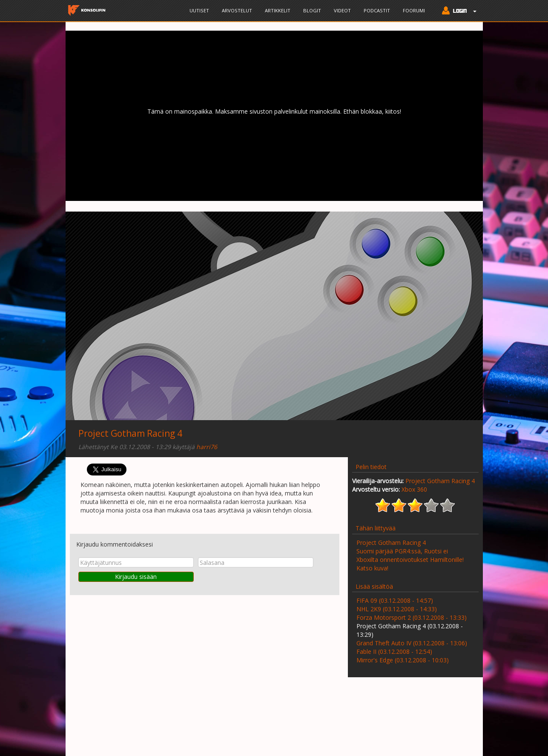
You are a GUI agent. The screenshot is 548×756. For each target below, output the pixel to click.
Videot (342, 10)
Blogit (312, 10)
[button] (457, 11)
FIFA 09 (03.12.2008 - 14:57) (395, 600)
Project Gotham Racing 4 (130, 433)
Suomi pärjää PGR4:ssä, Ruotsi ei (402, 551)
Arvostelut (237, 10)
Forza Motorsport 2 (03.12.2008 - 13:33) (412, 617)
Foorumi (414, 10)
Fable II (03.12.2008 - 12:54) (394, 651)
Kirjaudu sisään (136, 577)
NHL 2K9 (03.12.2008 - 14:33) (397, 609)
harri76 (207, 447)
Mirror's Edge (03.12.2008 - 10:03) (403, 660)
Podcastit (377, 10)
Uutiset (199, 10)
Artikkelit (278, 10)
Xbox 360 (414, 489)
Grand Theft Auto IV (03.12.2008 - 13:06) (412, 643)
